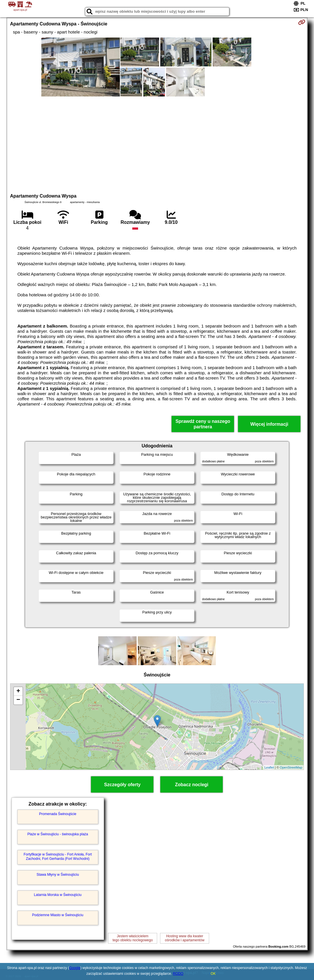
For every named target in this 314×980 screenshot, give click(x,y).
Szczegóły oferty (122, 785)
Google (75, 968)
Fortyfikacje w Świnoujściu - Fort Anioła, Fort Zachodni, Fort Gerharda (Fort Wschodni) (58, 856)
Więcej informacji (269, 424)
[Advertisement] (157, 144)
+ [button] (18, 691)
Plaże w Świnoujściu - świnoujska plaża (58, 834)
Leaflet (269, 767)
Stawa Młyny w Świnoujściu (58, 875)
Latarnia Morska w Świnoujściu (58, 895)
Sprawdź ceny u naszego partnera (203, 424)
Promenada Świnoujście (58, 814)
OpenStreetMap (291, 767)
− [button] (18, 700)
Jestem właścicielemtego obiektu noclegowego (132, 938)
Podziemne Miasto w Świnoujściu (58, 915)
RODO (178, 974)
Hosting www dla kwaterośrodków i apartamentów (185, 938)
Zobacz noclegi (192, 785)
